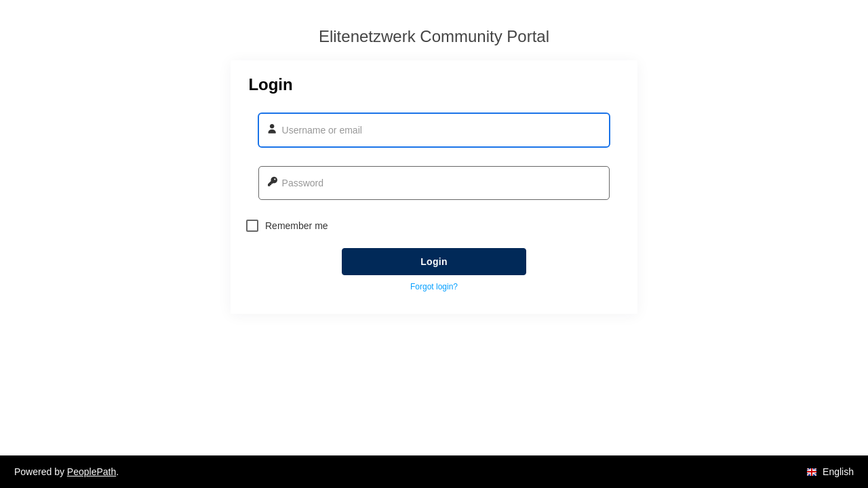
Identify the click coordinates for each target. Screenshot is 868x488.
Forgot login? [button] (434, 287)
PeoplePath (92, 472)
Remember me (287, 226)
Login (434, 262)
